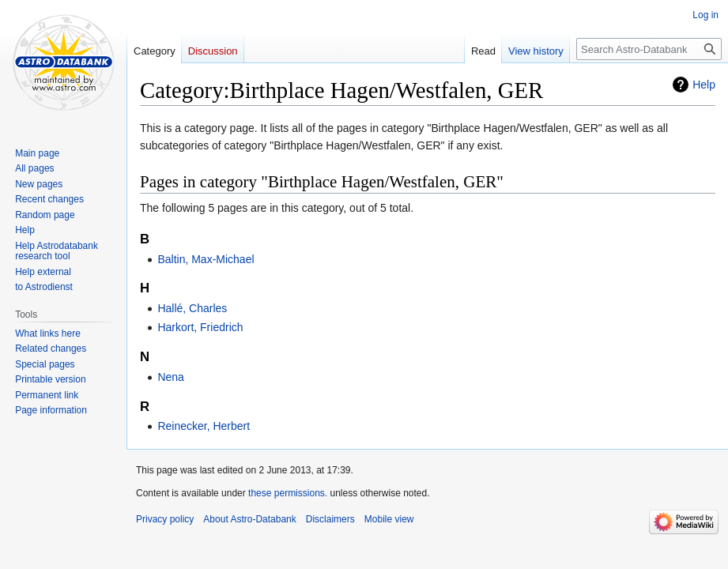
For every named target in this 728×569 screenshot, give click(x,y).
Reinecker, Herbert (204, 426)
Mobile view (389, 519)
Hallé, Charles (192, 308)
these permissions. (288, 493)
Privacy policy (165, 519)
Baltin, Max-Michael (206, 259)
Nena (170, 377)
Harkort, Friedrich (200, 327)
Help (704, 85)
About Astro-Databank (249, 519)
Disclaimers (330, 519)
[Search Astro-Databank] (649, 49)
